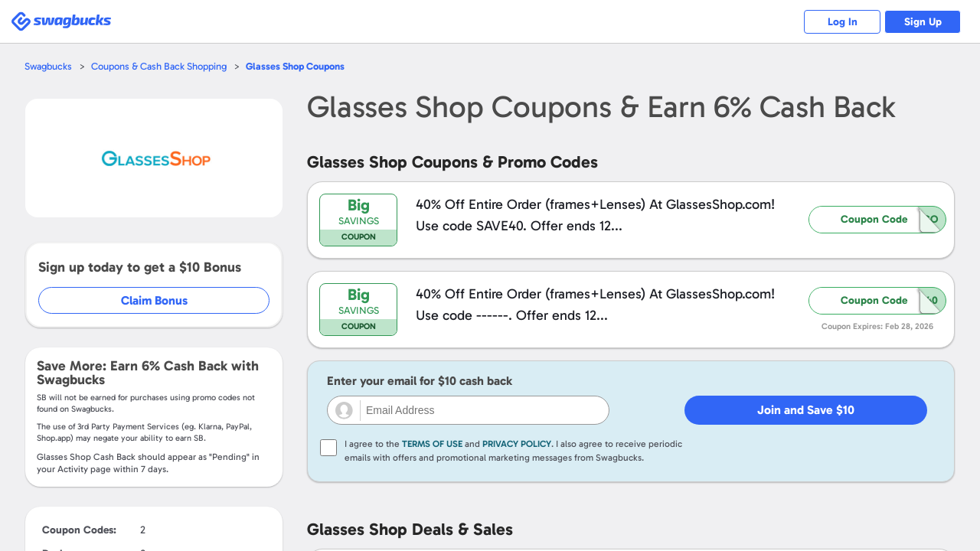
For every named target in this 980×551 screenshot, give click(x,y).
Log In (843, 22)
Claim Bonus (154, 300)
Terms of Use (432, 444)
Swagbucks (48, 66)
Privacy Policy (517, 444)
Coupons (295, 66)
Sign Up (923, 22)
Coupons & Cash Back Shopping (159, 66)
